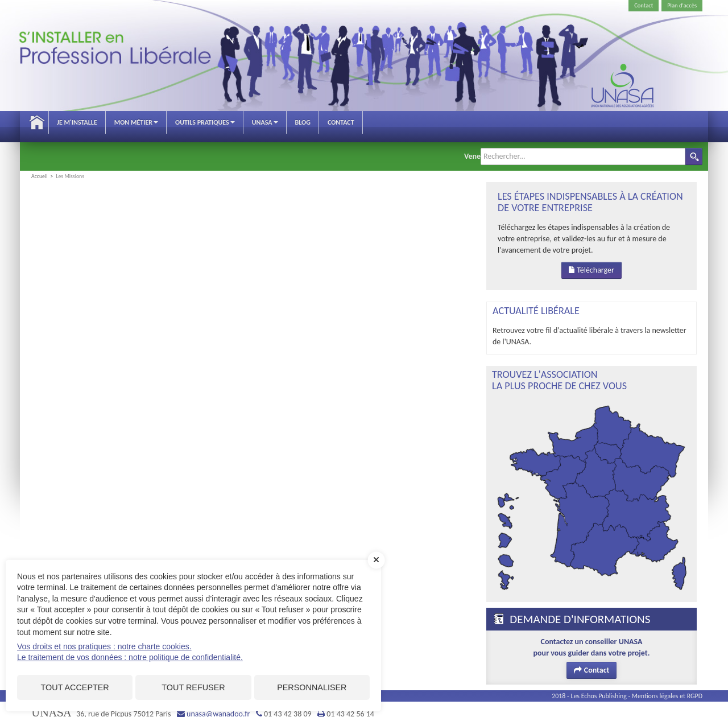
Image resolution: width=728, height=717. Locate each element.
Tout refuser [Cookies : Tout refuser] (193, 687)
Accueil (37, 122)
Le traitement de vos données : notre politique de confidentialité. (130, 657)
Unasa (265, 122)
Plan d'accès (682, 5)
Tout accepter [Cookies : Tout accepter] (75, 687)
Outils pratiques (205, 122)
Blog (303, 122)
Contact (644, 5)
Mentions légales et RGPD (667, 687)
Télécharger (591, 261)
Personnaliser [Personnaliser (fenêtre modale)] (312, 687)
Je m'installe (77, 122)
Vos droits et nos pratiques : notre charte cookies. (104, 646)
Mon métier (136, 122)
